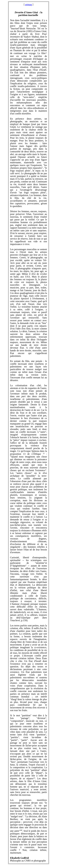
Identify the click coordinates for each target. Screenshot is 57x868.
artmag (28, 4)
